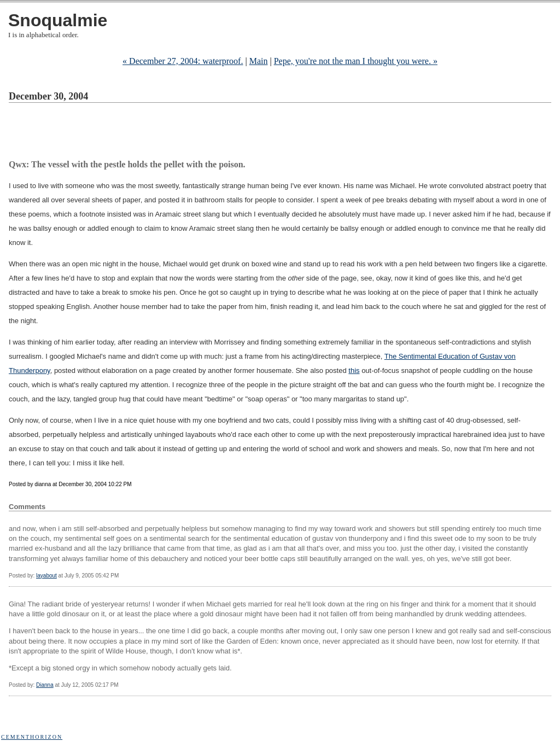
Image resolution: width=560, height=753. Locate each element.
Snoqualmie (58, 20)
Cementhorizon (32, 737)
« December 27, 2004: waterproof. (183, 61)
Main (259, 61)
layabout (46, 576)
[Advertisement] (208, 133)
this (354, 370)
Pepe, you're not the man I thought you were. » (356, 61)
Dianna (45, 685)
